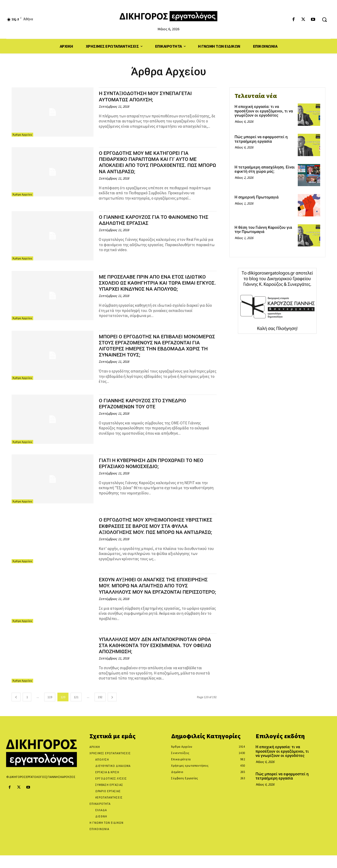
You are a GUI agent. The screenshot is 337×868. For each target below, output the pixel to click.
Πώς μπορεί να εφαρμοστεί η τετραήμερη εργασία (261, 139)
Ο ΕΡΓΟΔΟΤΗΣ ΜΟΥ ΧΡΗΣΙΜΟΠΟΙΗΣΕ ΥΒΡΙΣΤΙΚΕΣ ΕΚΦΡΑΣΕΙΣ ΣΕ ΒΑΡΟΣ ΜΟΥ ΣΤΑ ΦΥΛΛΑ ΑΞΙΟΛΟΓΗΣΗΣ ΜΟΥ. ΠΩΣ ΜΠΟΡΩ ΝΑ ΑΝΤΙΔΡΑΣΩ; (155, 533)
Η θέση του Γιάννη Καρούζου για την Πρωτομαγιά (263, 230)
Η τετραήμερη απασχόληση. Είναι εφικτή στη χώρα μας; (265, 169)
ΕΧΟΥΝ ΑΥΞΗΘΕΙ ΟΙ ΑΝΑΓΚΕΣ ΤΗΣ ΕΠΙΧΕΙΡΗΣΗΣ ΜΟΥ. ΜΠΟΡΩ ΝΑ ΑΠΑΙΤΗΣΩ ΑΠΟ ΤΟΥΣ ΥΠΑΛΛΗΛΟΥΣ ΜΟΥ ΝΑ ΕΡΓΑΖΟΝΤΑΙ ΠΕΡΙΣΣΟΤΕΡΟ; (152, 597)
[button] (324, 19)
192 (100, 710)
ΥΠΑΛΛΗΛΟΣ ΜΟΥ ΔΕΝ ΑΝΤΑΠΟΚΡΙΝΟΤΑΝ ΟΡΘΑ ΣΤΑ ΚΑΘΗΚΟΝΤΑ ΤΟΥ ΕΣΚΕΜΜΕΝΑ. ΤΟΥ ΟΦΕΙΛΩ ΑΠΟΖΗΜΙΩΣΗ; (153, 658)
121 (76, 710)
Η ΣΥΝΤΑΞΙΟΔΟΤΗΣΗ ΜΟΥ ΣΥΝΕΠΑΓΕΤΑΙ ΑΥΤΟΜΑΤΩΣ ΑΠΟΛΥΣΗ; (150, 96)
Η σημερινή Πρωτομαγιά (257, 197)
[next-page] (112, 710)
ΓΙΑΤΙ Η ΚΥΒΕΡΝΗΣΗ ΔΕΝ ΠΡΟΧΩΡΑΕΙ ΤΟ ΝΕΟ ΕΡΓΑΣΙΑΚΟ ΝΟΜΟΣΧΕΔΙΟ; (157, 467)
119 (50, 710)
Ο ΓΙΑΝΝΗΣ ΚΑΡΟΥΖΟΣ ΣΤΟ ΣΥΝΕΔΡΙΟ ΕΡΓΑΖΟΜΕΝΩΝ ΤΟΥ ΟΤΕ (147, 408)
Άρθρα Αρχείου (22, 135)
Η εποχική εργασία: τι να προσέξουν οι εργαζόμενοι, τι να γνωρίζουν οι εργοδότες (264, 111)
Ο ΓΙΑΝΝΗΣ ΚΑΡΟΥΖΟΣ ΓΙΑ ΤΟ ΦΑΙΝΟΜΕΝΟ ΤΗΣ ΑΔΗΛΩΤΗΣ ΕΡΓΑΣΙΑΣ (154, 220)
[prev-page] (16, 710)
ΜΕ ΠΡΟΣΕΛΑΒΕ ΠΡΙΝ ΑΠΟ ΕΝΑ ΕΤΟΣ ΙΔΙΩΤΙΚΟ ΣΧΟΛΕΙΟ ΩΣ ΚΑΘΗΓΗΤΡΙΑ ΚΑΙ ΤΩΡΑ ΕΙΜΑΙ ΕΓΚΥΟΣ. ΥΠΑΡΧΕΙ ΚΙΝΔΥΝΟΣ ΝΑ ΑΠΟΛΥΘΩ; (157, 286)
